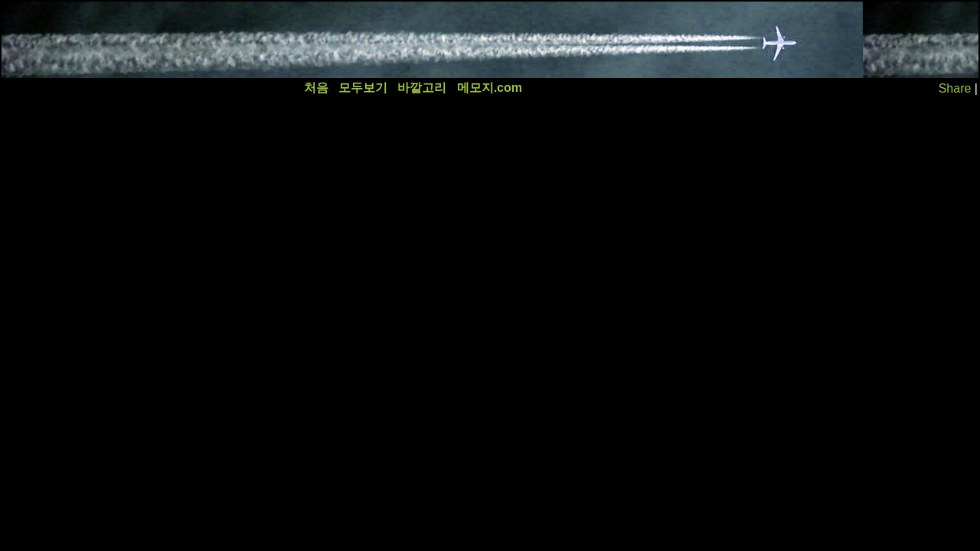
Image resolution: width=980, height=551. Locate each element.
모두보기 (363, 88)
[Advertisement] (281, 40)
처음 (316, 88)
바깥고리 (422, 88)
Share (955, 88)
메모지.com (490, 88)
